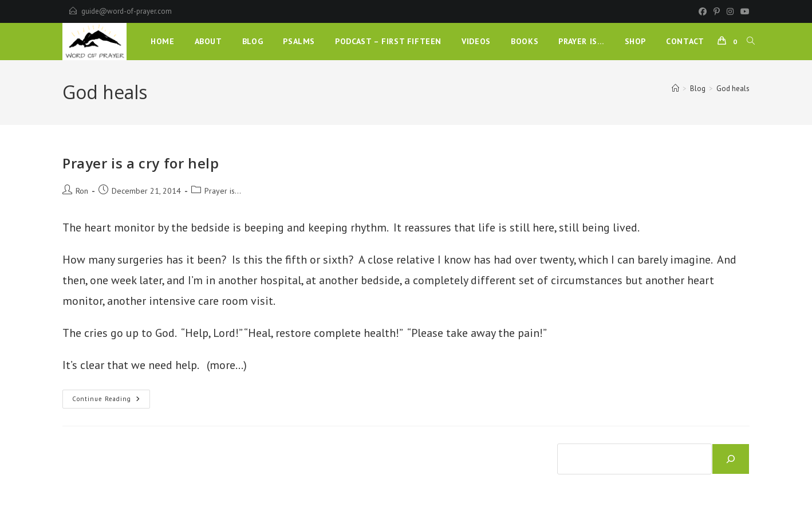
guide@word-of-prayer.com (127, 11)
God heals (733, 89)
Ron (82, 191)
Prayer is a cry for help (141, 163)
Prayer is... (223, 191)
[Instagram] (730, 11)
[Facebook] (703, 11)
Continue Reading (111, 401)
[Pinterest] (717, 11)
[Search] (731, 459)
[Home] (675, 89)
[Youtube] (743, 11)
